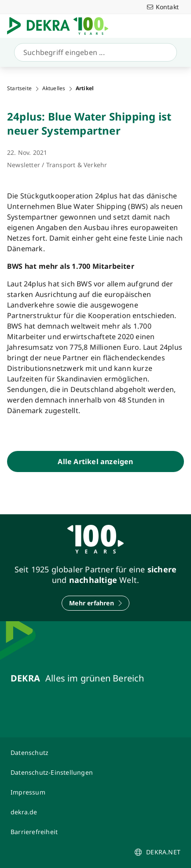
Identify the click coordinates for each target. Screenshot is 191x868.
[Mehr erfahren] (95, 603)
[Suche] (94, 52)
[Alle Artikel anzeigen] (95, 461)
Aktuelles (54, 88)
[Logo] (61, 26)
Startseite (19, 88)
